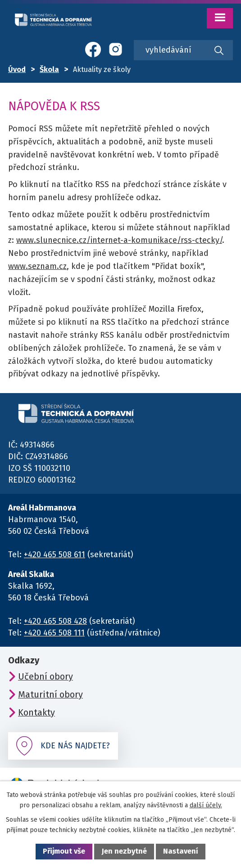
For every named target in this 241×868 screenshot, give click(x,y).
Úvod (17, 69)
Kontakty (36, 712)
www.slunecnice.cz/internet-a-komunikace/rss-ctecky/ (119, 240)
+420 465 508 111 (54, 633)
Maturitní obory (50, 694)
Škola (49, 69)
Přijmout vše (64, 851)
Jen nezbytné (124, 851)
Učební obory (45, 676)
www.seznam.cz (37, 266)
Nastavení (181, 851)
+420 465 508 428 (55, 621)
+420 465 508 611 (55, 555)
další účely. (206, 805)
